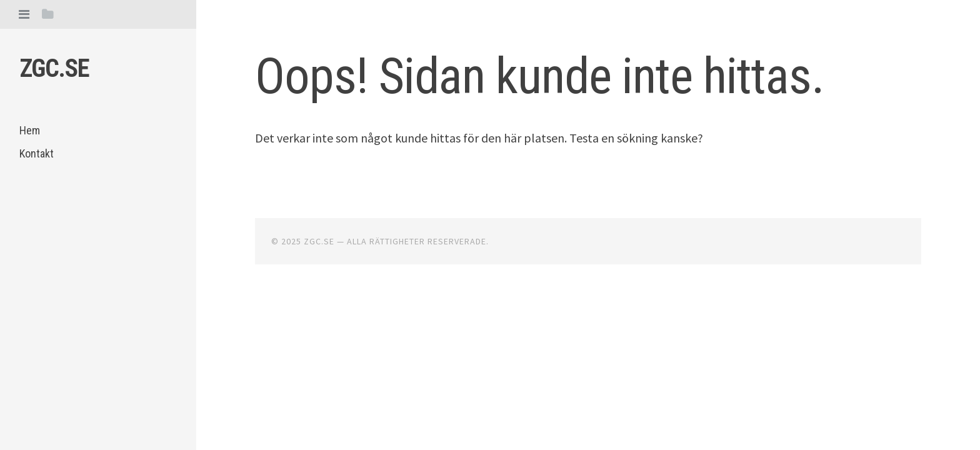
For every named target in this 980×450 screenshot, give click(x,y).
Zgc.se (54, 68)
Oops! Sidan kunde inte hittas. (539, 76)
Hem (30, 130)
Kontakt (37, 153)
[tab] (24, 14)
